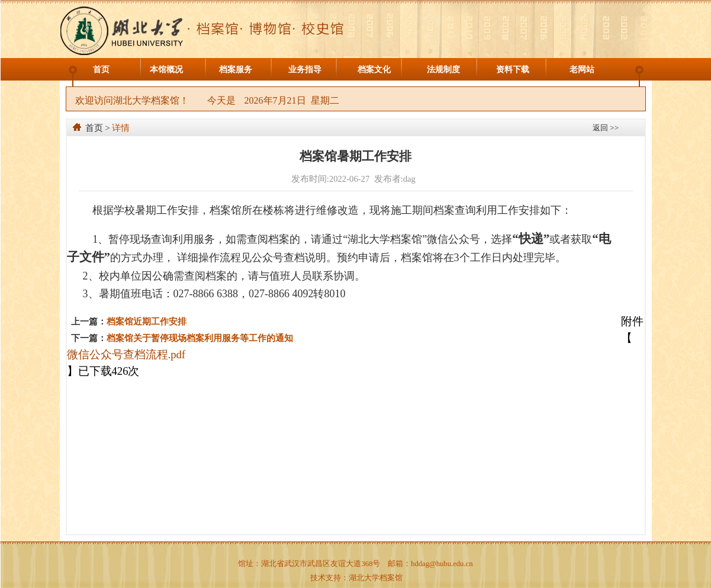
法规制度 (443, 70)
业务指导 (305, 70)
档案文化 (374, 70)
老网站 (582, 70)
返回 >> (606, 128)
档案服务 (236, 70)
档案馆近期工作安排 (147, 322)
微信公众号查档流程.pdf (126, 354)
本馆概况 (166, 70)
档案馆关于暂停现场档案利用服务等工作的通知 (200, 338)
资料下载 (513, 70)
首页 (101, 70)
